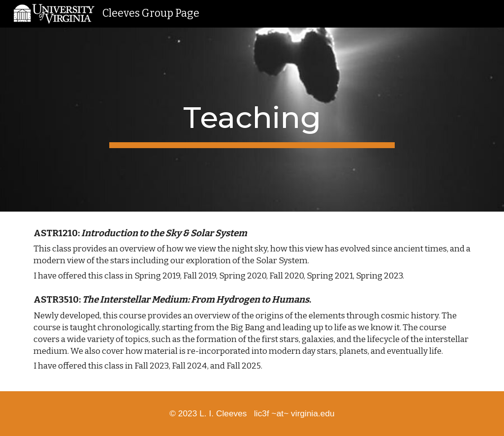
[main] (252, 120)
